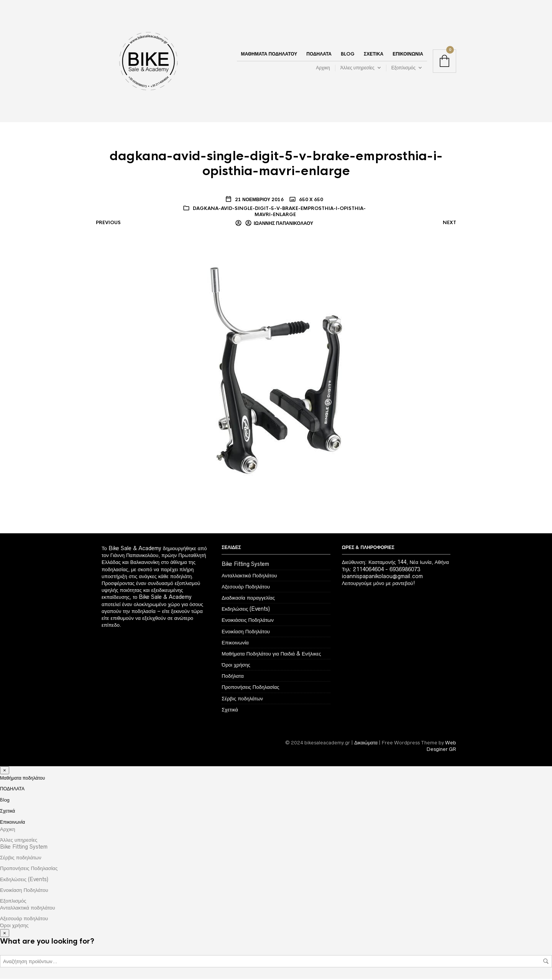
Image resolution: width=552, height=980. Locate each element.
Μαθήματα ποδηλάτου (269, 55)
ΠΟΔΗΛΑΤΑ (319, 55)
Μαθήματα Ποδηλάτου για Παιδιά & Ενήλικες (271, 655)
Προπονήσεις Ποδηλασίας (250, 688)
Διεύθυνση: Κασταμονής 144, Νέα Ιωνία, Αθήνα (395, 563)
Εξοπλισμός (403, 68)
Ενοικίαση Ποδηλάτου (246, 632)
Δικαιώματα (366, 744)
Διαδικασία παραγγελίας (248, 599)
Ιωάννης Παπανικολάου (283, 225)
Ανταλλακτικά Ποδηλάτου (249, 576)
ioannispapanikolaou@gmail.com (382, 577)
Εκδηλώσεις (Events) (246, 610)
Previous (108, 224)
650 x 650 (310, 201)
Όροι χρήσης (236, 666)
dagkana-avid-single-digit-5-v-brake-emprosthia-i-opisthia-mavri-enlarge (279, 212)
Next (449, 224)
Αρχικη (323, 68)
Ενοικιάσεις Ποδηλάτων (248, 621)
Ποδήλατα (232, 677)
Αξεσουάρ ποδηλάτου (24, 919)
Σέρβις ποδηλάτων (242, 699)
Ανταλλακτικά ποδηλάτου (28, 909)
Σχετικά (374, 55)
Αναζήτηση (546, 962)
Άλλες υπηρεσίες (357, 68)
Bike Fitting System (245, 565)
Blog (348, 55)
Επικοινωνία (408, 55)
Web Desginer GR (441, 747)
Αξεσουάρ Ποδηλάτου (246, 588)
